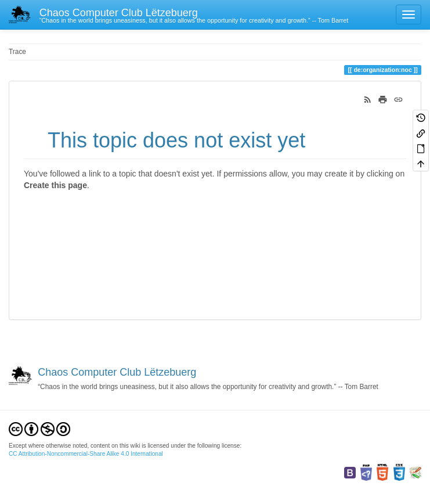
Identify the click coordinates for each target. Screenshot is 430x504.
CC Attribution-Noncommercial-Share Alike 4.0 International (86, 454)
